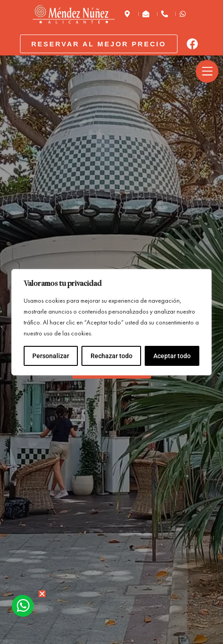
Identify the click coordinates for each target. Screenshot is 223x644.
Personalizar (51, 356)
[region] (111, 322)
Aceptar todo (172, 356)
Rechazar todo (111, 356)
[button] (174, 71)
